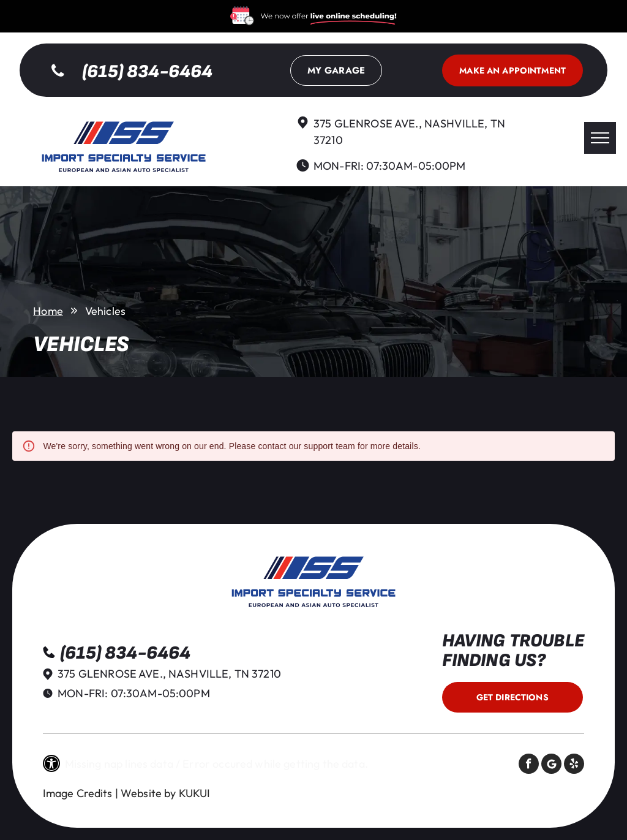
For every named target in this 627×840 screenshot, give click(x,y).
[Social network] (551, 765)
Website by (148, 793)
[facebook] (529, 765)
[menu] (600, 138)
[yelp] (574, 765)
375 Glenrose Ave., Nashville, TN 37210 (169, 674)
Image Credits (78, 793)
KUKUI (195, 793)
